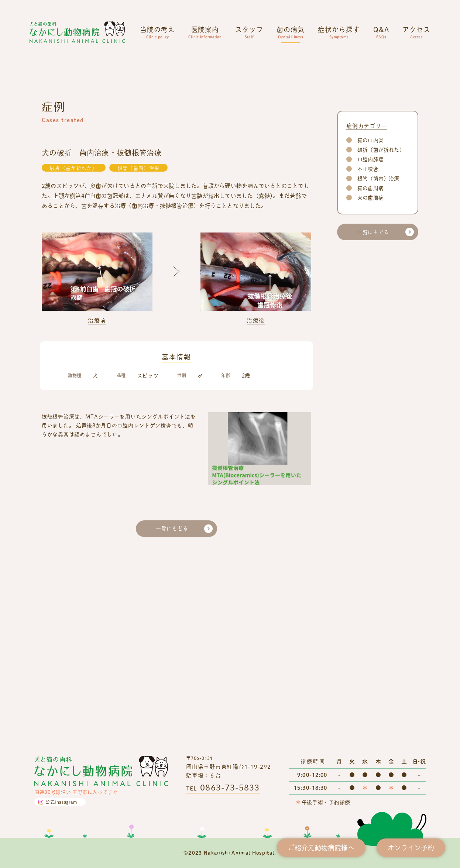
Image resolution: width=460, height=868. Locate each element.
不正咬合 (368, 350)
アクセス (416, 32)
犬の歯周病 (370, 379)
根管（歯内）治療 (138, 349)
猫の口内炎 (370, 322)
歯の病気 (291, 32)
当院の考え (157, 32)
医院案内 (205, 32)
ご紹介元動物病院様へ (321, 848)
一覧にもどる (172, 710)
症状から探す (339, 32)
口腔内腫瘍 (370, 341)
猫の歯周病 (370, 370)
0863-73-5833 (230, 787)
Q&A (381, 32)
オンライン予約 (411, 848)
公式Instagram (61, 802)
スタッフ (249, 32)
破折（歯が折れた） (74, 349)
